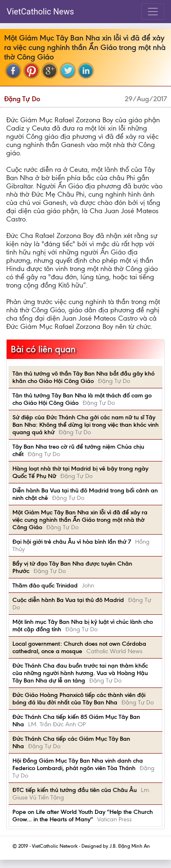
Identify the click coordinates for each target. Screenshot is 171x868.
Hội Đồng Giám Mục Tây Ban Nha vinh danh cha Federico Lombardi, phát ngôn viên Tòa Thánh (78, 764)
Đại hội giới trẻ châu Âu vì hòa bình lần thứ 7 (72, 542)
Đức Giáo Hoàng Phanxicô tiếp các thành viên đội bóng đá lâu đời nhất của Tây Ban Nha (79, 699)
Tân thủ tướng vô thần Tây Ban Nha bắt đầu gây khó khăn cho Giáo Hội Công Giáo (83, 377)
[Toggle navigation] (153, 12)
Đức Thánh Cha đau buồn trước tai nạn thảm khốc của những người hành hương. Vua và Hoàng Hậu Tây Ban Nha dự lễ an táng (80, 673)
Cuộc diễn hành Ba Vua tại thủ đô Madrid (68, 600)
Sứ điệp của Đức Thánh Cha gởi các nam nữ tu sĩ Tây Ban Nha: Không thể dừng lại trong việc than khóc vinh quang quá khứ (85, 425)
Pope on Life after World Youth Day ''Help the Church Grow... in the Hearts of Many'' (83, 816)
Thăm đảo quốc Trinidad (45, 585)
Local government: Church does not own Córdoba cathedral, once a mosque (79, 647)
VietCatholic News (40, 12)
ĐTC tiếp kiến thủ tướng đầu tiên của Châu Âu (75, 790)
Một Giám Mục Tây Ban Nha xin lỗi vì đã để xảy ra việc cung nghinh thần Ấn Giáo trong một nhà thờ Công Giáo (80, 520)
